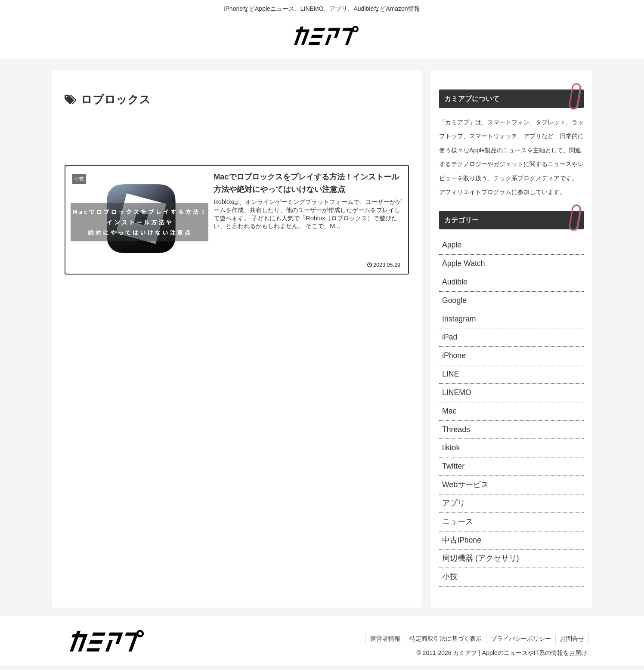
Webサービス (466, 488)
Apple (452, 245)
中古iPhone (462, 544)
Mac (449, 414)
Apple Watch (464, 264)
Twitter (454, 469)
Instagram (459, 320)
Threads (456, 432)
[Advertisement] (237, 133)
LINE (451, 376)
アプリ (454, 507)
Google (455, 302)
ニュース (458, 525)
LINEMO (457, 395)
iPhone (454, 358)
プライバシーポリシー (521, 643)
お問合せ (572, 643)
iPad (450, 339)
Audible (455, 283)
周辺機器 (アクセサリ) (481, 563)
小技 (450, 581)
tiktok (451, 451)
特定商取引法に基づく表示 (446, 643)
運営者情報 (385, 643)
